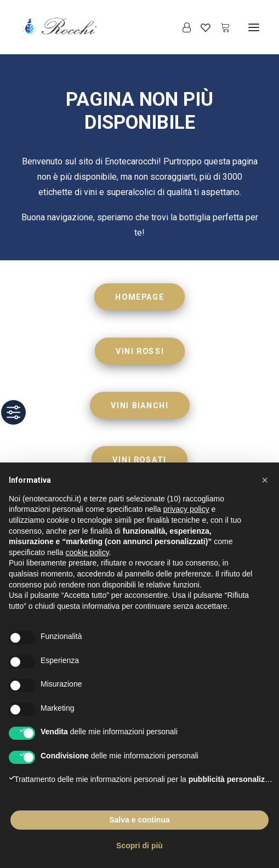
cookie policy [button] (87, 552)
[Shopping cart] (220, 27)
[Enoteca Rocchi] (77, 27)
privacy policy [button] (186, 509)
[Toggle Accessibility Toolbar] (13, 412)
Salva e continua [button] (139, 820)
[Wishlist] (201, 27)
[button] (254, 27)
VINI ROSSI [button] (140, 351)
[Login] (182, 27)
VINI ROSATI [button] (139, 459)
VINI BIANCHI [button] (139, 405)
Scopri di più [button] (139, 846)
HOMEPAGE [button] (139, 297)
